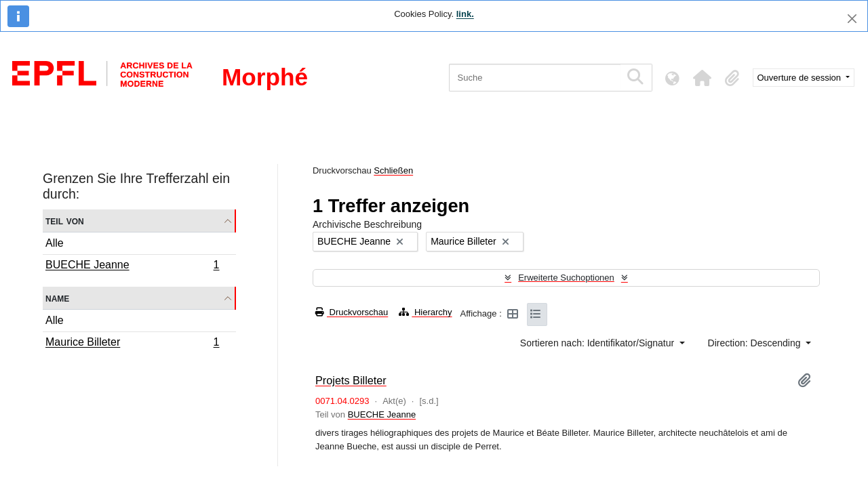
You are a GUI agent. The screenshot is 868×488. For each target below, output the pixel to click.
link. (465, 14)
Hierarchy (425, 312)
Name (57, 298)
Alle (55, 243)
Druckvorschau (352, 312)
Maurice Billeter (132, 344)
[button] (703, 78)
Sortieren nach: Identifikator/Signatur (598, 343)
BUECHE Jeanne (132, 266)
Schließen (393, 170)
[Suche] (535, 78)
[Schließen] (852, 19)
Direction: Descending (756, 343)
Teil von (65, 221)
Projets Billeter (351, 380)
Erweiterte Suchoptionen (566, 278)
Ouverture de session (801, 78)
